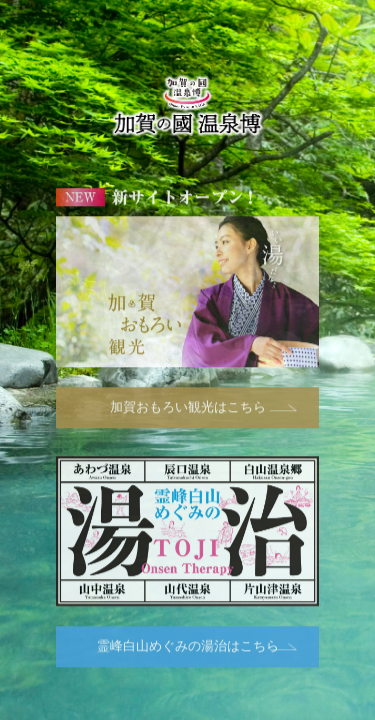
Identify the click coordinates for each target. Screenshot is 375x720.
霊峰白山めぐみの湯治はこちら (188, 647)
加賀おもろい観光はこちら (188, 408)
